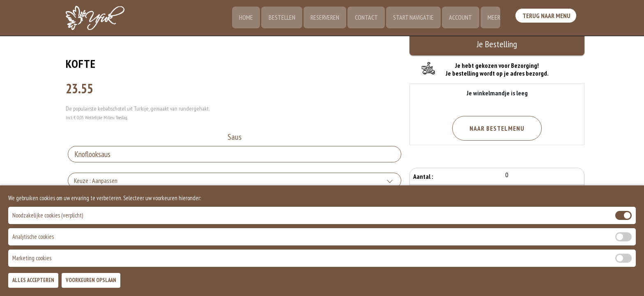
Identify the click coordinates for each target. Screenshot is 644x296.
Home (241, 18)
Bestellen (278, 18)
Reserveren (322, 18)
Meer (493, 18)
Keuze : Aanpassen (96, 181)
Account (459, 18)
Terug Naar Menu (547, 18)
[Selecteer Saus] (235, 155)
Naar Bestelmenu (497, 128)
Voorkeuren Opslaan (91, 280)
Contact (363, 18)
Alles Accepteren (33, 280)
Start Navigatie (411, 18)
